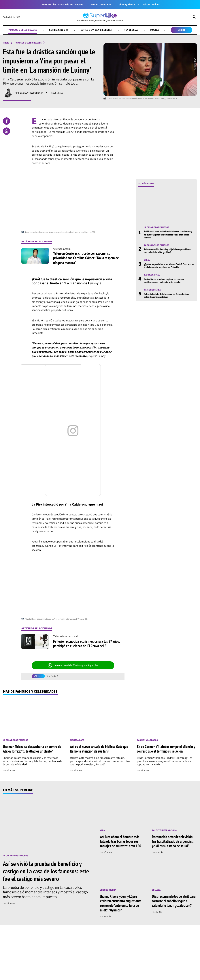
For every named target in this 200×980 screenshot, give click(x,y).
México (182, 30)
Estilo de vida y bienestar (96, 30)
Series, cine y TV (59, 30)
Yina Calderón (53, 676)
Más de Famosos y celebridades (30, 691)
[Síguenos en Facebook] (41, 976)
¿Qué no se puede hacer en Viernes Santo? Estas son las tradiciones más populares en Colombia (169, 266)
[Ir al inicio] (100, 17)
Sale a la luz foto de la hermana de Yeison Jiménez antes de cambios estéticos (167, 295)
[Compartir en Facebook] (7, 121)
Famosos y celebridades (22, 30)
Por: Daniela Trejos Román (29, 93)
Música (155, 30)
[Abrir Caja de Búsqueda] (194, 17)
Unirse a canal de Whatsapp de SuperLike (73, 665)
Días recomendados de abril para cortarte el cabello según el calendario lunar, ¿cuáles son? (174, 901)
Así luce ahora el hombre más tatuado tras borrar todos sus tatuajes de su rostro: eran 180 (121, 841)
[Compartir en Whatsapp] (7, 131)
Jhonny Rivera (127, 4)
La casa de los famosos (70, 4)
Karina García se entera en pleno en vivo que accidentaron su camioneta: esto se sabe (164, 280)
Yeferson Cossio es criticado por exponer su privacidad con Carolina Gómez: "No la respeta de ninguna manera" (86, 258)
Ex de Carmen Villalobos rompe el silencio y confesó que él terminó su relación (166, 749)
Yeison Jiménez (151, 4)
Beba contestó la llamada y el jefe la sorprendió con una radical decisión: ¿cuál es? (167, 251)
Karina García (152, 275)
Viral (147, 260)
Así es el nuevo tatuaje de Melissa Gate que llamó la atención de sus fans (99, 749)
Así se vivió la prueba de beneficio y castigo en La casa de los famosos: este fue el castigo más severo (46, 871)
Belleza (156, 890)
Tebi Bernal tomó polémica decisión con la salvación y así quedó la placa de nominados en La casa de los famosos (168, 234)
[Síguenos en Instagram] (51, 976)
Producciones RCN (101, 4)
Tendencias (131, 30)
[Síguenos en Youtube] (76, 976)
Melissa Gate (77, 740)
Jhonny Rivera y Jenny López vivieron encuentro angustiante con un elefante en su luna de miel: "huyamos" (121, 903)
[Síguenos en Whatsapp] (63, 976)
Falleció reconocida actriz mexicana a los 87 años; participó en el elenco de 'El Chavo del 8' (86, 643)
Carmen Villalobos (147, 740)
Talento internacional (165, 830)
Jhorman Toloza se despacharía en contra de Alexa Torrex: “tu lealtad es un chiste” (32, 749)
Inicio (6, 43)
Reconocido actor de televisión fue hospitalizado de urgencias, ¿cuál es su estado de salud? (173, 841)
